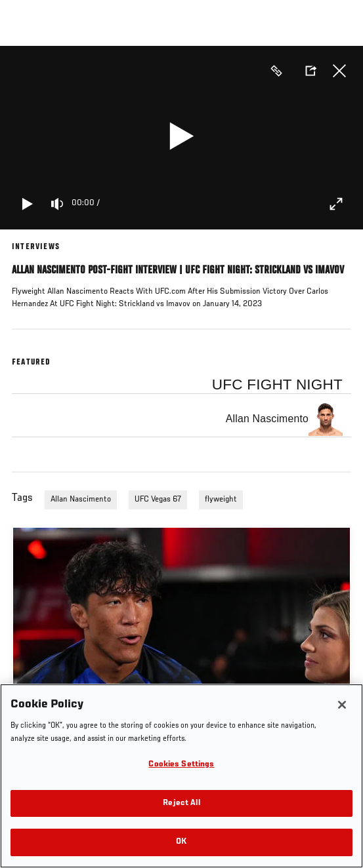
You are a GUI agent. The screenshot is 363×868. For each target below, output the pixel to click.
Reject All (181, 803)
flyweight (221, 500)
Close (339, 71)
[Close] (342, 705)
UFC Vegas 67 (158, 500)
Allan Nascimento (81, 500)
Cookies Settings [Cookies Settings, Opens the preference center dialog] (181, 765)
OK (181, 842)
